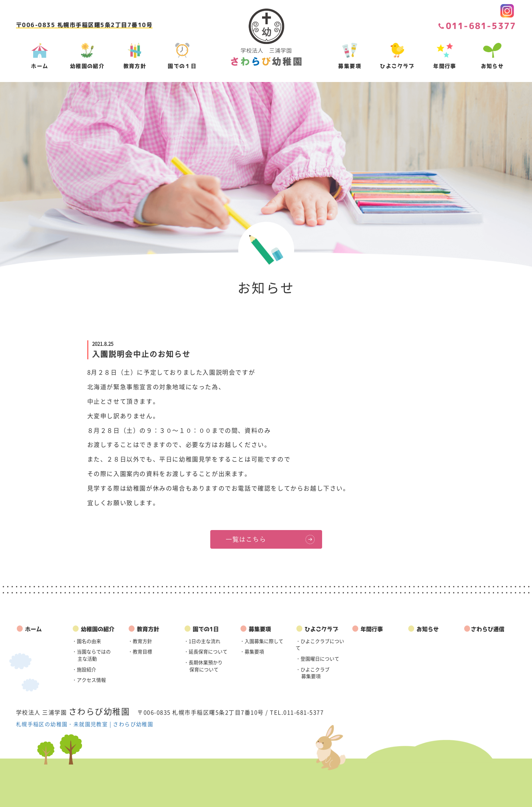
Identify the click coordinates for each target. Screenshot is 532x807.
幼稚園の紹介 (93, 629)
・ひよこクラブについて (320, 644)
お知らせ (423, 629)
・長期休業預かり (203, 666)
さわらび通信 (484, 629)
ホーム (29, 629)
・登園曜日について (317, 658)
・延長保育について (206, 651)
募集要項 (255, 629)
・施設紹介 (84, 669)
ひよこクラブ (317, 629)
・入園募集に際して (262, 641)
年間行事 (367, 629)
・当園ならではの (91, 655)
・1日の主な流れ (202, 641)
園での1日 (201, 629)
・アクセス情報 (89, 680)
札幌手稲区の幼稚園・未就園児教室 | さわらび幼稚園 (85, 724)
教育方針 (144, 629)
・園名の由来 (86, 641)
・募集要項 (252, 651)
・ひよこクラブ (313, 673)
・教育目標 (140, 651)
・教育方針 (140, 641)
